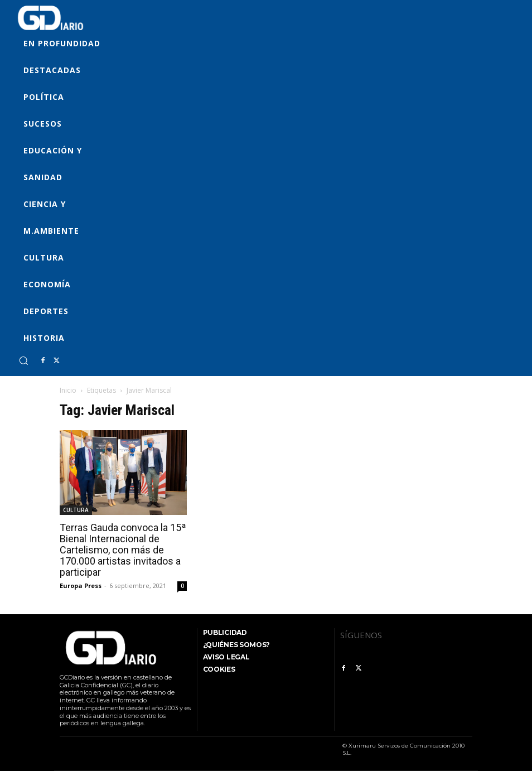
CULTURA (76, 510)
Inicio (68, 390)
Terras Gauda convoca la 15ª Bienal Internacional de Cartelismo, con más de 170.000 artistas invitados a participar (123, 550)
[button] (23, 360)
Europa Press (81, 586)
